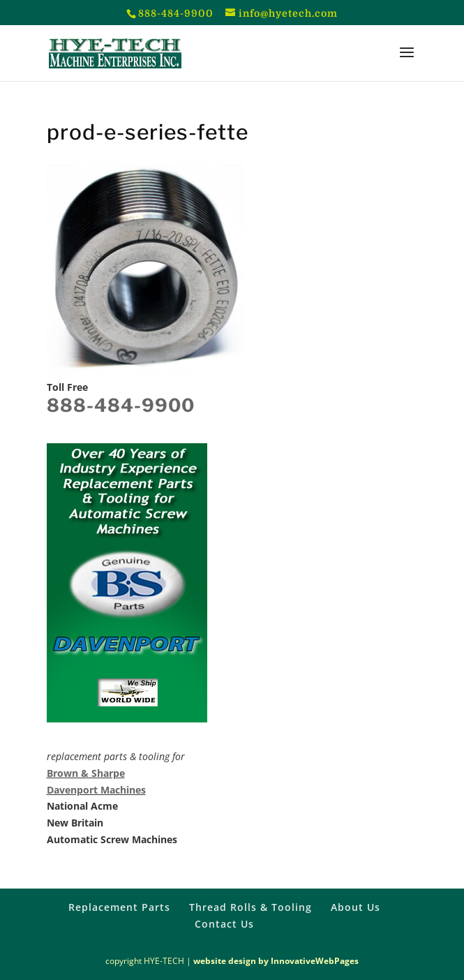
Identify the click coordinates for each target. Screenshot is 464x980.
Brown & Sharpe (86, 773)
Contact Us (224, 924)
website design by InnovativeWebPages (276, 961)
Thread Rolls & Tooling (250, 907)
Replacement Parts (119, 907)
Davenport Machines (96, 790)
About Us (356, 907)
